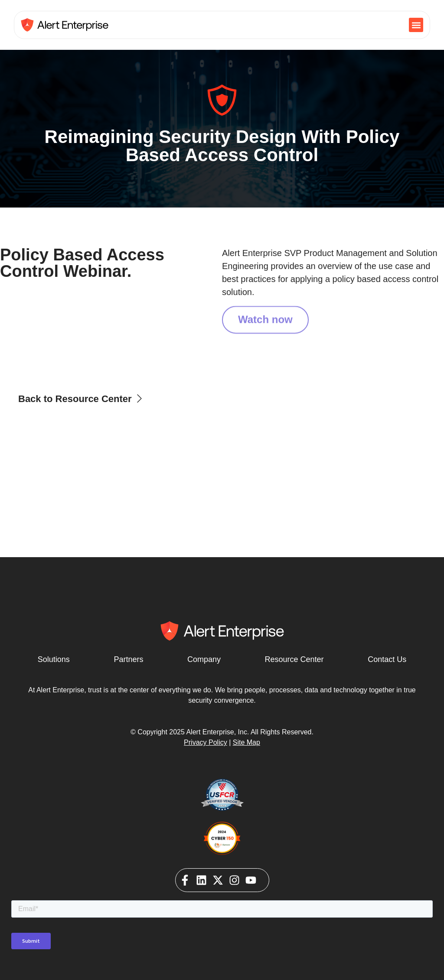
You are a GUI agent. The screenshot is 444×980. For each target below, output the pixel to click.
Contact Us (387, 659)
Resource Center (294, 659)
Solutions (54, 659)
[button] (416, 25)
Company (204, 659)
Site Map (246, 742)
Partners (128, 659)
